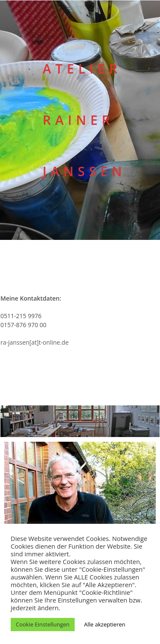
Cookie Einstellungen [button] (43, 624)
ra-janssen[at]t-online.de (35, 342)
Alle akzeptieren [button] (105, 624)
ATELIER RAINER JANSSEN (84, 120)
